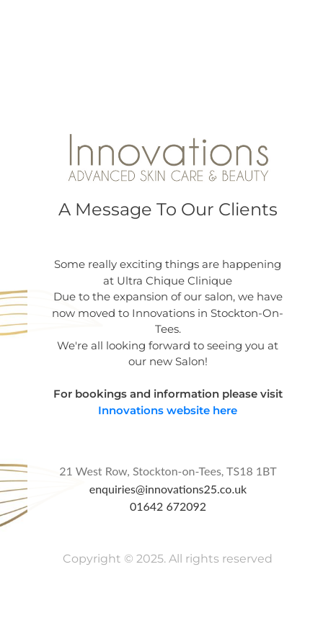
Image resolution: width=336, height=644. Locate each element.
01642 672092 (168, 506)
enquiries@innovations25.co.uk (168, 489)
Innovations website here (168, 410)
